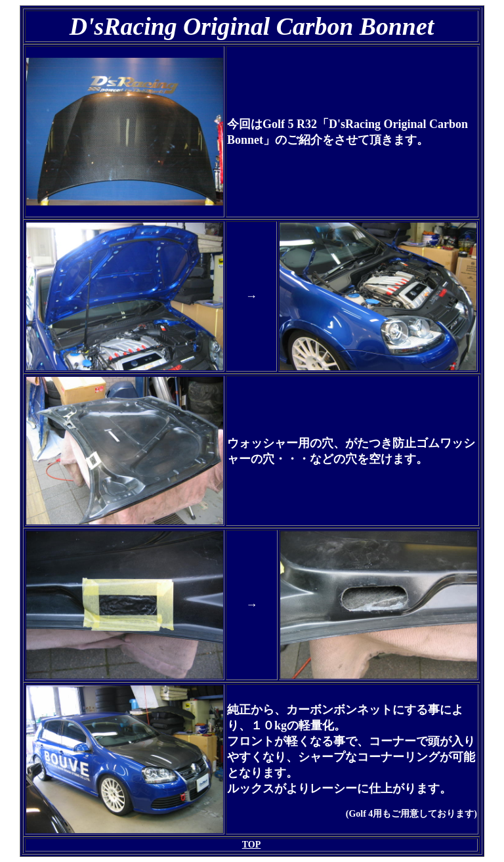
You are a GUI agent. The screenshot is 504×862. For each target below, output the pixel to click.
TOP (252, 845)
